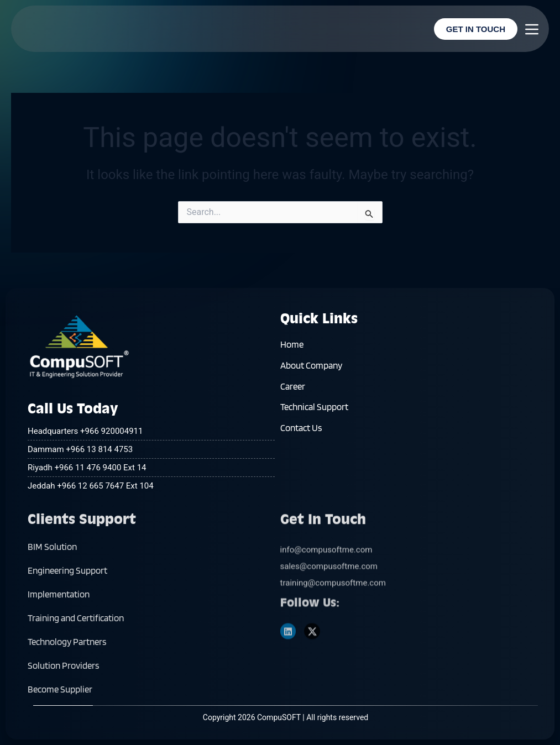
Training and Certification (76, 663)
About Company (311, 374)
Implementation (59, 639)
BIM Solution (52, 591)
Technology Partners (67, 686)
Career (293, 398)
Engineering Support (67, 615)
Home (292, 350)
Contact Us (301, 445)
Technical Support (314, 422)
